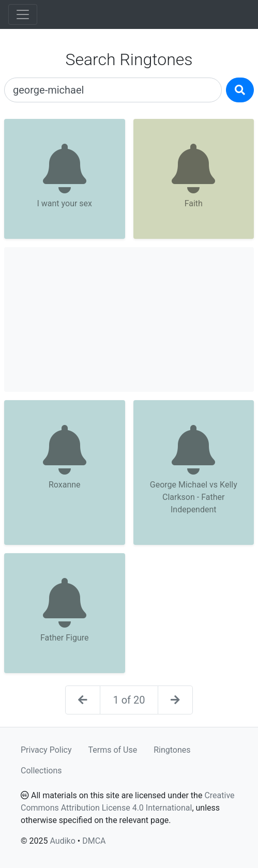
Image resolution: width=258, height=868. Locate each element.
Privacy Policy (46, 750)
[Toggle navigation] (23, 14)
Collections (41, 771)
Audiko (62, 841)
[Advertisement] (129, 319)
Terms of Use (113, 750)
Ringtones (172, 750)
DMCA (94, 841)
